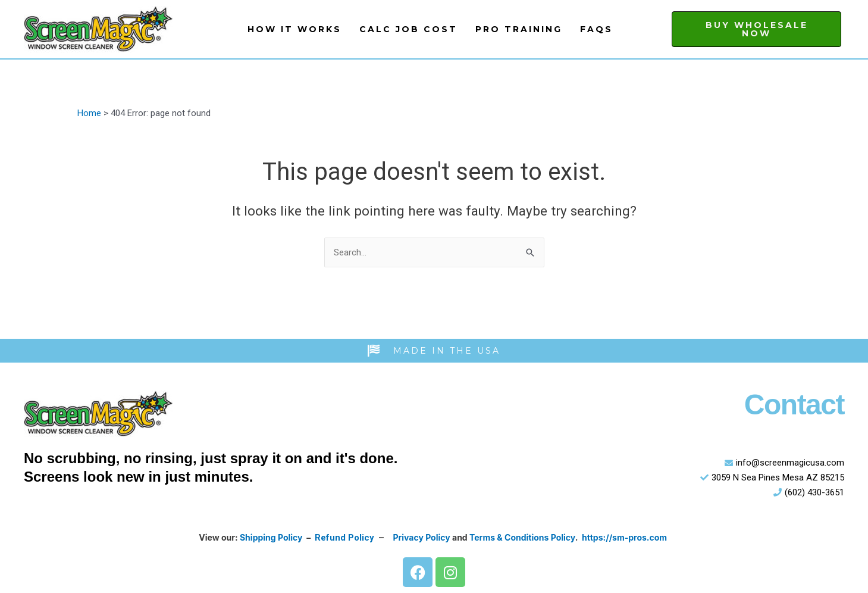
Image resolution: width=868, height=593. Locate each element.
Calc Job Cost (408, 29)
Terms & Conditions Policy (523, 538)
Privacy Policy (422, 538)
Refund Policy (344, 538)
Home (89, 113)
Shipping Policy (271, 538)
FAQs (596, 29)
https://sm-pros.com (625, 538)
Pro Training (519, 29)
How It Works (294, 29)
